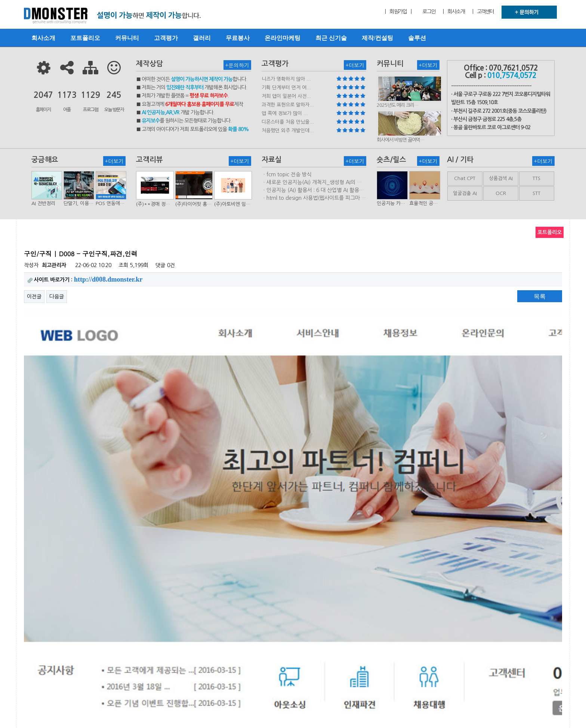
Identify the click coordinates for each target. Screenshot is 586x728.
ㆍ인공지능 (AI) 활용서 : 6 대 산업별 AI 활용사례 (313, 190)
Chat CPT (465, 178)
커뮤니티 (127, 38)
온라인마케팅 (283, 38)
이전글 (34, 297)
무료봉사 (238, 38)
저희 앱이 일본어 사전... (286, 96)
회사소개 (43, 38)
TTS (536, 178)
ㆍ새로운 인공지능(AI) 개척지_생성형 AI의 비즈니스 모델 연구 (312, 183)
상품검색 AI (501, 178)
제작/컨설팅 (377, 38)
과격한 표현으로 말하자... (288, 105)
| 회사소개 (454, 12)
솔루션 (417, 38)
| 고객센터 (483, 12)
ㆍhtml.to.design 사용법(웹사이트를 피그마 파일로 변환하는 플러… (314, 198)
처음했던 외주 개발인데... (288, 131)
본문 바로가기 (0, 0)
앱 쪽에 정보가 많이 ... (285, 113)
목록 (540, 296)
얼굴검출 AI (465, 193)
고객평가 (166, 38)
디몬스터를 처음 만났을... (288, 122)
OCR (501, 193)
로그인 (429, 12)
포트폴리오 (85, 38)
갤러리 (202, 38)
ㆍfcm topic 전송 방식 (287, 174)
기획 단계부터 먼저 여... (286, 88)
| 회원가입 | (398, 12)
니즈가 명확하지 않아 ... (286, 79)
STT (536, 193)
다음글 (57, 297)
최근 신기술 (331, 38)
